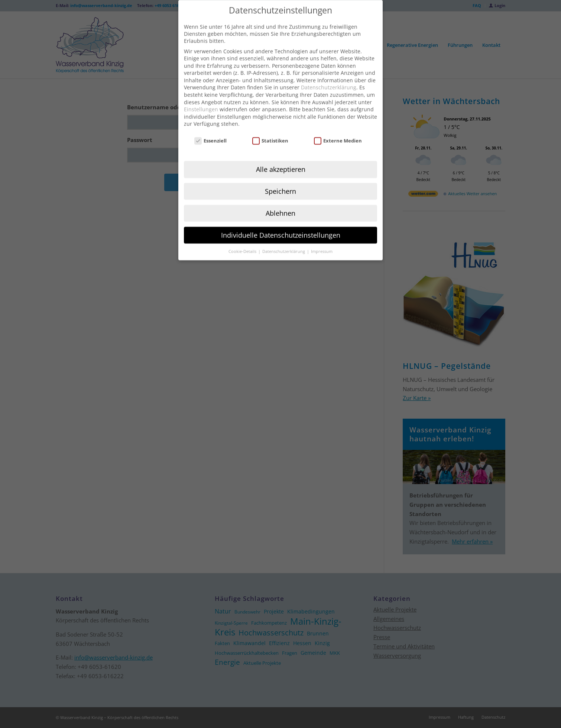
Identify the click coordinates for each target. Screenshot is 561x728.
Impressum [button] (322, 239)
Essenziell (211, 129)
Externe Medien (338, 129)
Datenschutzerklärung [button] (284, 239)
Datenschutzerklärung (329, 76)
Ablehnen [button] (280, 201)
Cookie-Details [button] (243, 239)
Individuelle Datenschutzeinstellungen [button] (281, 223)
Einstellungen (201, 97)
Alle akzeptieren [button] (281, 157)
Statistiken (270, 129)
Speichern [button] (280, 179)
